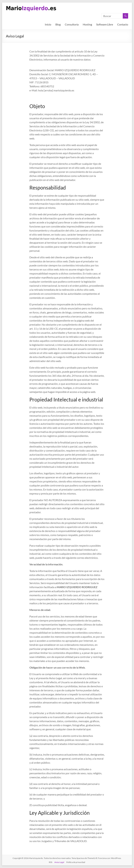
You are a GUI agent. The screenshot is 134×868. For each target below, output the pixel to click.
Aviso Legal (59, 862)
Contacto (123, 24)
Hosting (87, 24)
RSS (51, 862)
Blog (58, 24)
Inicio (48, 24)
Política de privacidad (76, 862)
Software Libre (105, 24)
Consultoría (72, 24)
